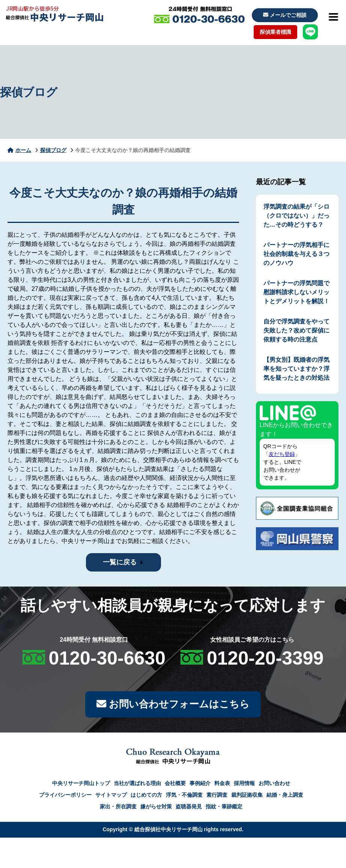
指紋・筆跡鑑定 (224, 808)
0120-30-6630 (107, 658)
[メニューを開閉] (333, 17)
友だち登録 (282, 454)
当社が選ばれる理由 (137, 785)
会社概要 (175, 785)
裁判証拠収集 (247, 797)
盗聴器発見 (189, 808)
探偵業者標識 (275, 32)
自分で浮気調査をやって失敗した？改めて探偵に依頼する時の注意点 (296, 330)
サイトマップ (111, 797)
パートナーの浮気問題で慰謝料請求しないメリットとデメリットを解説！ (296, 292)
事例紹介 (200, 785)
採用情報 (244, 785)
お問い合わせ (274, 785)
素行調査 (217, 797)
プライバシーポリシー (65, 797)
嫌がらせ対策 (156, 808)
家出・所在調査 (118, 808)
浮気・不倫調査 (184, 797)
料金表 (222, 785)
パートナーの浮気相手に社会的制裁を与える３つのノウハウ (296, 254)
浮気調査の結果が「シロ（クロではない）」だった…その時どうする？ (296, 216)
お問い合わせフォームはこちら (173, 705)
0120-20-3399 (265, 658)
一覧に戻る (120, 562)
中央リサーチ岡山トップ (81, 785)
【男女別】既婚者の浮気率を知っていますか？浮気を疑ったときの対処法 (296, 369)
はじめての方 (146, 797)
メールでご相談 (285, 15)
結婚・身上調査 (285, 797)
